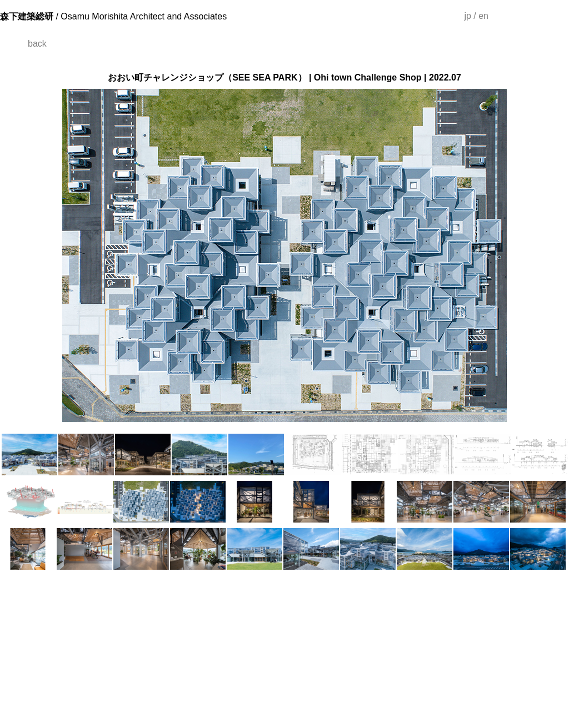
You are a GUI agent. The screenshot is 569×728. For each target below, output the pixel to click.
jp (467, 16)
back (37, 44)
